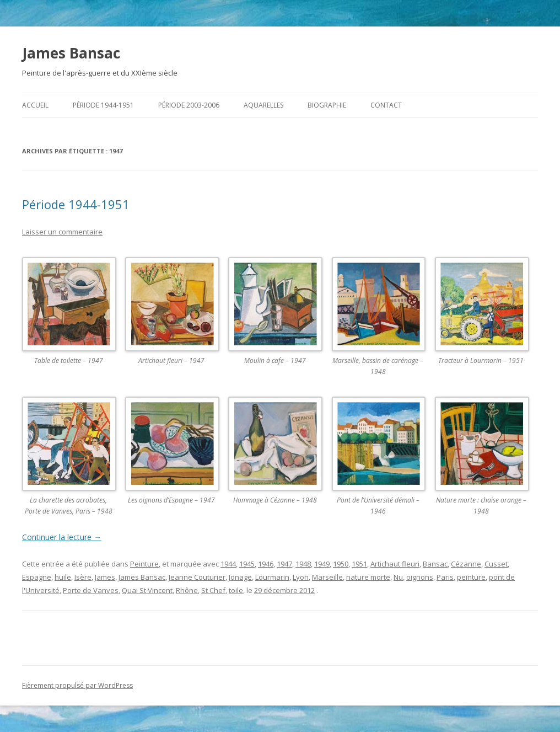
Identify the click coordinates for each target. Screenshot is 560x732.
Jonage (240, 577)
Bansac (435, 564)
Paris (445, 577)
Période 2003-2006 (189, 105)
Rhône (187, 590)
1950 (341, 564)
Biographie (327, 105)
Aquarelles (263, 105)
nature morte (368, 577)
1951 (359, 564)
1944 (228, 564)
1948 (303, 564)
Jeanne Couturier (197, 577)
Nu (398, 577)
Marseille (327, 577)
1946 (266, 564)
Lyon (301, 577)
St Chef (213, 590)
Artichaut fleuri (395, 564)
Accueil (35, 105)
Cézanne (466, 564)
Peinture (144, 564)
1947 (284, 564)
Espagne (37, 577)
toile (236, 590)
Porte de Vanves (91, 590)
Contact (386, 105)
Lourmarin (272, 577)
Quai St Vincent (147, 590)
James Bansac (71, 53)
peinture (471, 577)
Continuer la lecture (62, 537)
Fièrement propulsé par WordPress (77, 685)
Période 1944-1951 (103, 105)
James (105, 577)
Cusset (496, 564)
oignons (420, 577)
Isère (83, 577)
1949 (322, 564)
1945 (247, 564)
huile (63, 577)
